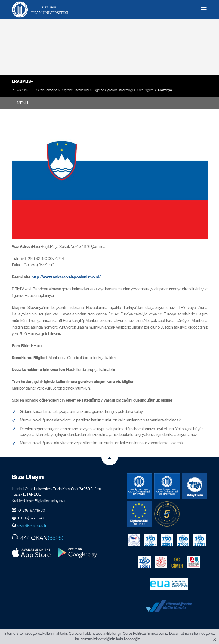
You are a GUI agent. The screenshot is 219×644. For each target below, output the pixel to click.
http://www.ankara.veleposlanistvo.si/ (66, 277)
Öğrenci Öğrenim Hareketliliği (113, 90)
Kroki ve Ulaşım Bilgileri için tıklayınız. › (39, 501)
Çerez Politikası (135, 633)
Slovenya (165, 90)
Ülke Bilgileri (145, 90)
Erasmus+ (23, 81)
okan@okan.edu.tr (32, 525)
